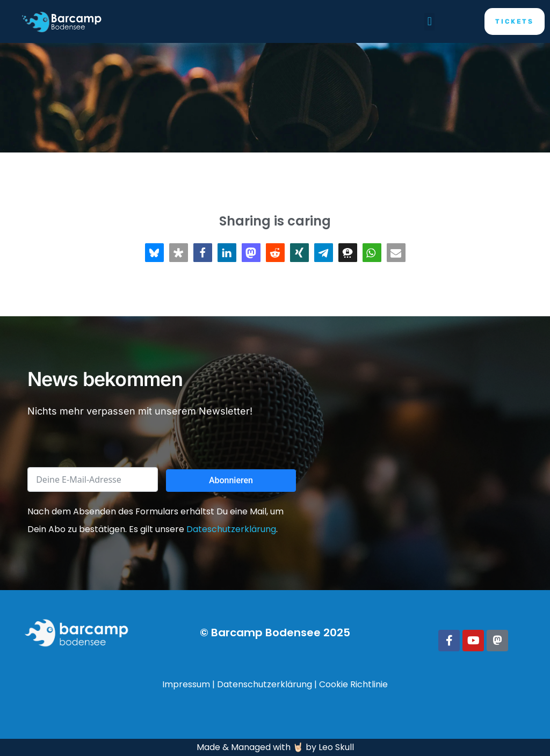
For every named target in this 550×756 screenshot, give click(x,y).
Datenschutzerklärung (265, 684)
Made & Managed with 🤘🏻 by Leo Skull (275, 747)
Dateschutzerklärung (231, 529)
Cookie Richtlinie (353, 684)
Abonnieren (231, 480)
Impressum (186, 684)
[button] (429, 22)
